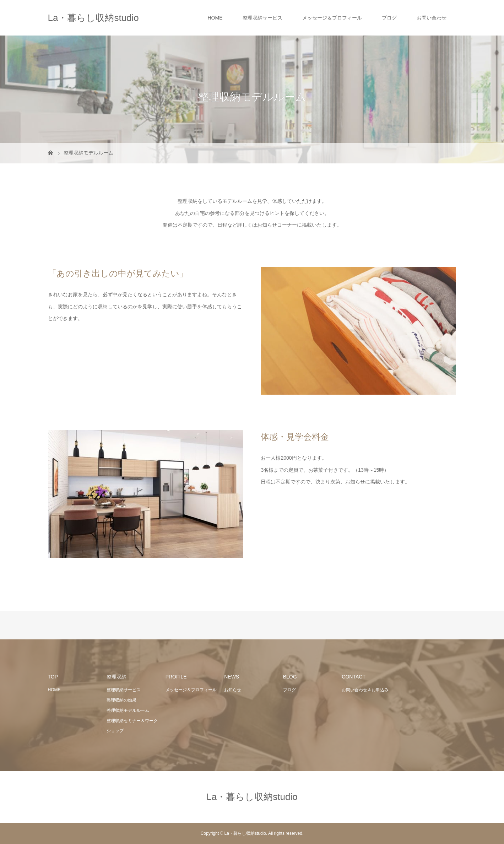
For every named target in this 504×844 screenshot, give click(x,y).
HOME (215, 18)
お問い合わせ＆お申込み (365, 690)
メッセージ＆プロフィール (332, 18)
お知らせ (233, 690)
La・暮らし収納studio (93, 18)
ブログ (389, 18)
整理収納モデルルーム (128, 710)
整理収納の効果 (121, 700)
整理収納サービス (262, 18)
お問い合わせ (432, 18)
